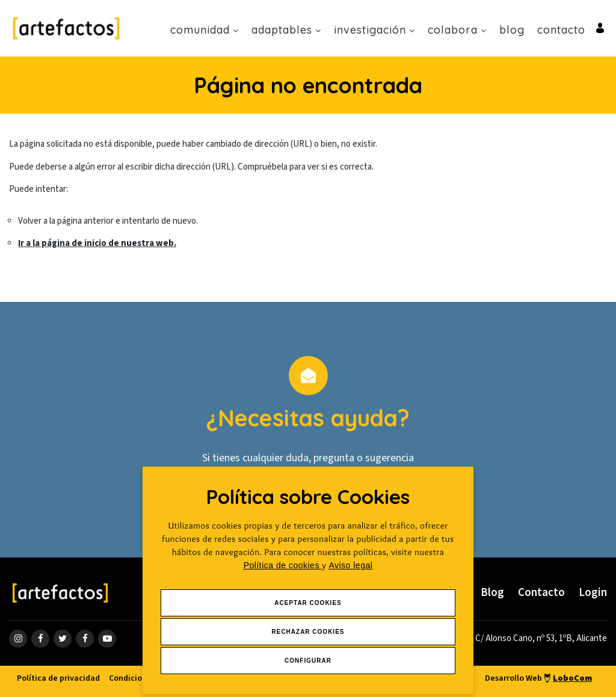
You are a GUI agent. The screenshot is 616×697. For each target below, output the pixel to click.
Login (593, 593)
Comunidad (205, 30)
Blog (512, 30)
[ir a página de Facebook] (40, 639)
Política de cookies (283, 565)
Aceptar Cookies (308, 603)
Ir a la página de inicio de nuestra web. (97, 243)
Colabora (457, 30)
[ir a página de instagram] (18, 639)
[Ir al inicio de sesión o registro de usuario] (600, 27)
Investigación (374, 30)
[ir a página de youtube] (107, 639)
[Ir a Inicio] (66, 28)
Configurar (308, 661)
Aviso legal (350, 565)
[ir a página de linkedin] (85, 639)
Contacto (561, 30)
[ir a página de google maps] (536, 638)
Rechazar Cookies (308, 632)
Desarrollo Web (538, 678)
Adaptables (286, 30)
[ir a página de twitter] (63, 639)
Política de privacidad (58, 678)
